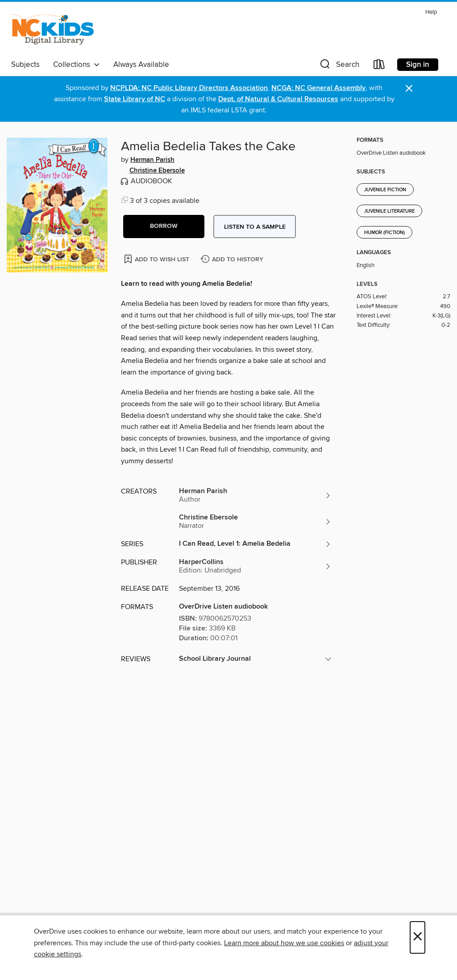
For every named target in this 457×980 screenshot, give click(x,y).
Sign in (418, 65)
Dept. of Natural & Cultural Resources (278, 99)
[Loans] (379, 66)
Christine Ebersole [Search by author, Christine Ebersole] (157, 171)
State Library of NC (135, 99)
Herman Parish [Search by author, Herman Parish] (152, 160)
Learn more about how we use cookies (284, 943)
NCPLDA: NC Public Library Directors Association (189, 88)
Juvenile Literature (389, 211)
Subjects (25, 65)
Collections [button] (77, 65)
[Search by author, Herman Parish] (255, 495)
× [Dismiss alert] (409, 89)
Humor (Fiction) (384, 233)
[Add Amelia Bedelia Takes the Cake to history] (233, 260)
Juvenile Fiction (385, 190)
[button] (339, 66)
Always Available (141, 65)
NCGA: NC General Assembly (318, 88)
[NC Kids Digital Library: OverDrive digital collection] (53, 31)
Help (431, 12)
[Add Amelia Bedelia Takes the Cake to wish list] (157, 259)
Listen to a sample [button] (255, 227)
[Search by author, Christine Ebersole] (255, 522)
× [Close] (418, 937)
